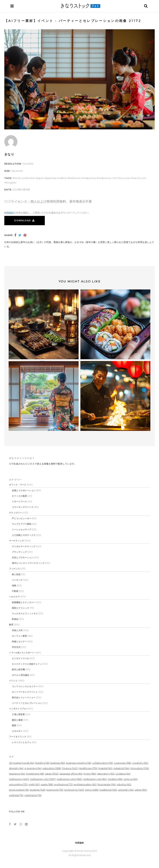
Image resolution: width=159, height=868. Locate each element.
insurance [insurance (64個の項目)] (17, 774)
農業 (14, 725)
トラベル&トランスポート (22, 653)
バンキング (17, 580)
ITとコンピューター (22, 518)
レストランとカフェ (22, 742)
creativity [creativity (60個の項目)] (140, 763)
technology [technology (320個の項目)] (74, 790)
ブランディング (19, 552)
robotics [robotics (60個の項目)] (124, 784)
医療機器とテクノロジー (24, 602)
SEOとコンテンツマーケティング (28, 563)
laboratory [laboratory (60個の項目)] (106, 774)
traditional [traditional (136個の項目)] (108, 790)
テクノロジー (15, 513)
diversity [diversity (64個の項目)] (16, 768)
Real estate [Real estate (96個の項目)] (106, 784)
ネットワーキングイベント (25, 692)
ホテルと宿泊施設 (21, 675)
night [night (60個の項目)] (34, 784)
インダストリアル (18, 709)
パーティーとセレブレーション (27, 703)
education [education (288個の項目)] (52, 768)
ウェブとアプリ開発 (22, 524)
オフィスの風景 (19, 496)
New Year (125, 178)
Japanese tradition (57, 178)
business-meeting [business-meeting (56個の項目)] (79, 763)
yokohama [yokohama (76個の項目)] (33, 795)
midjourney (89, 178)
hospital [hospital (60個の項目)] (105, 768)
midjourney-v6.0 (108, 178)
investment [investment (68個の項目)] (35, 774)
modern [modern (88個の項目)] (115, 779)
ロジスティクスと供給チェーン (27, 664)
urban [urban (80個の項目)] (141, 790)
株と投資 (16, 574)
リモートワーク (19, 501)
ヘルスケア (14, 597)
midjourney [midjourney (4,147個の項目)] (19, 779)
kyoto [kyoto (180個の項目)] (90, 774)
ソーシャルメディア (22, 529)
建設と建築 (17, 720)
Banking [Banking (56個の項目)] (42, 763)
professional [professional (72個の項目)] (63, 784)
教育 (11, 625)
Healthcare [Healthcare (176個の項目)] (88, 768)
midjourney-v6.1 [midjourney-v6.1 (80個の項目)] (95, 779)
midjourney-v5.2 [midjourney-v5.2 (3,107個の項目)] (43, 779)
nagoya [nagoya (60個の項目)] (130, 779)
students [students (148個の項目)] (38, 790)
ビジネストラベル (21, 658)
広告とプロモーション (23, 557)
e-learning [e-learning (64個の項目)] (33, 768)
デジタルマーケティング (24, 546)
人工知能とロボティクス (24, 535)
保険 (14, 585)
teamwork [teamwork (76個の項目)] (55, 790)
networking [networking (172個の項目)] (18, 784)
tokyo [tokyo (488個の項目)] (92, 790)
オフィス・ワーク (18, 485)
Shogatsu (11, 183)
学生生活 (16, 647)
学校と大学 (17, 630)
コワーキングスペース (23, 507)
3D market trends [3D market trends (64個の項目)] (22, 763)
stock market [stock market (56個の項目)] (19, 790)
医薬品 (15, 619)
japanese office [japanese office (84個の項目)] (71, 774)
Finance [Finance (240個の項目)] (70, 768)
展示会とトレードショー (24, 697)
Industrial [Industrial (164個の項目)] (121, 768)
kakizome (75, 178)
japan (41, 178)
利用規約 (9, 213)
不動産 (15, 591)
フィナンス (14, 569)
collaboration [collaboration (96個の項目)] (103, 763)
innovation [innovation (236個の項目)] (140, 768)
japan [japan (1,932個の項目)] (52, 774)
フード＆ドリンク (18, 737)
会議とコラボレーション (24, 490)
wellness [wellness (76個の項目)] (16, 795)
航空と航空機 (18, 669)
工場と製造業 (18, 714)
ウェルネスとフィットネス (25, 613)
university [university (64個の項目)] (126, 790)
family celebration (25, 178)
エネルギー (17, 731)
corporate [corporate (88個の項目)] (122, 763)
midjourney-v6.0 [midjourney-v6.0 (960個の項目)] (69, 779)
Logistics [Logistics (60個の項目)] (123, 774)
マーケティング (17, 541)
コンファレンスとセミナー (25, 686)
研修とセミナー (19, 641)
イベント (13, 681)
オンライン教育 (19, 636)
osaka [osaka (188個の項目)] (47, 784)
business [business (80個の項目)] (58, 763)
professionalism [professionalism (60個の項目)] (85, 784)
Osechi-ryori (139, 178)
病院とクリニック (21, 608)
